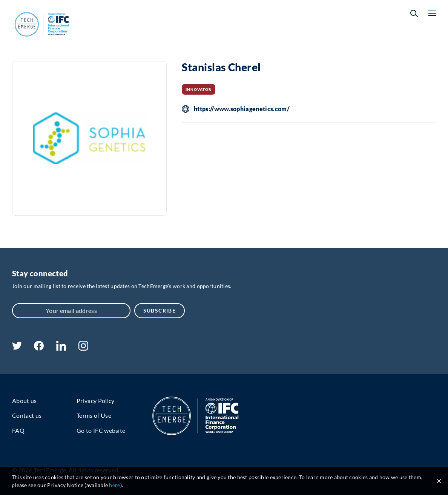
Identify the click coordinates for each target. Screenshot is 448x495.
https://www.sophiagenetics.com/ (242, 109)
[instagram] (83, 348)
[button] (414, 13)
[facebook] (39, 348)
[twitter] (17, 347)
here (114, 485)
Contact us (27, 415)
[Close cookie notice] (439, 481)
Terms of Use (94, 415)
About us (25, 401)
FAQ (18, 430)
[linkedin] (61, 348)
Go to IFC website (101, 430)
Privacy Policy (95, 401)
